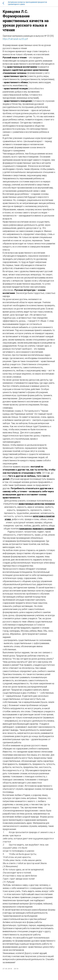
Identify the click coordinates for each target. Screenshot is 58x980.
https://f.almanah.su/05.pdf (15, 39)
